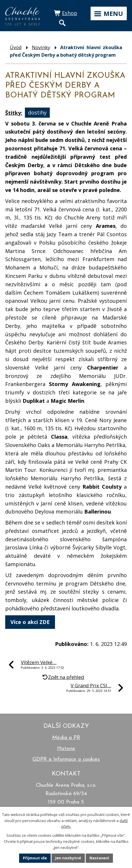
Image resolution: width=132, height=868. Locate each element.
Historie (66, 749)
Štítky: (14, 113)
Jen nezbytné (68, 858)
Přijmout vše (35, 858)
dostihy (37, 113)
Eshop (70, 13)
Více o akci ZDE (30, 622)
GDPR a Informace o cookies (66, 759)
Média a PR (66, 738)
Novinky (41, 47)
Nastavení (99, 858)
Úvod (16, 47)
